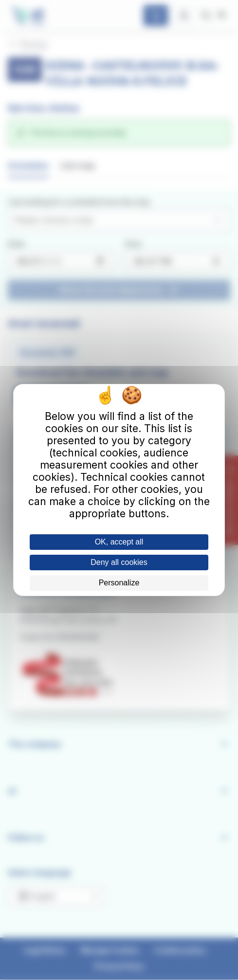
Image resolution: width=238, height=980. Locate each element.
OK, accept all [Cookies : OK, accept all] (119, 542)
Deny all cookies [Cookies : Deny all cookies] (119, 562)
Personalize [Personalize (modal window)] (119, 583)
